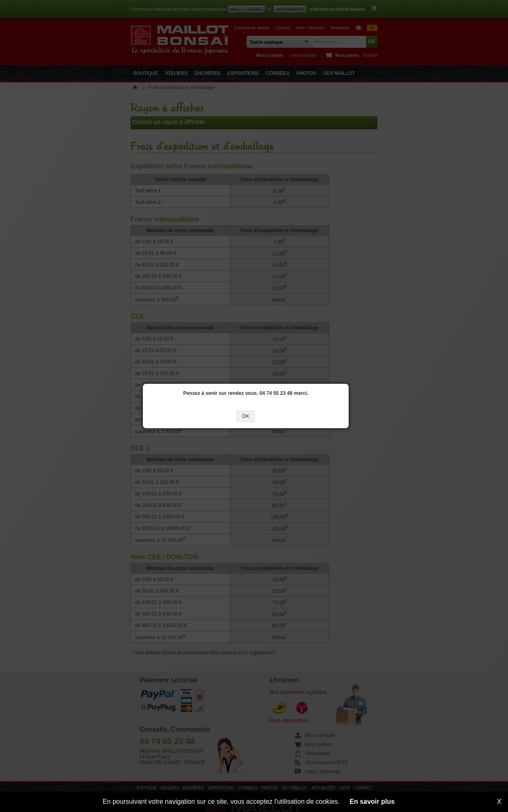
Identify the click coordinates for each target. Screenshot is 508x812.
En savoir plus (372, 801)
